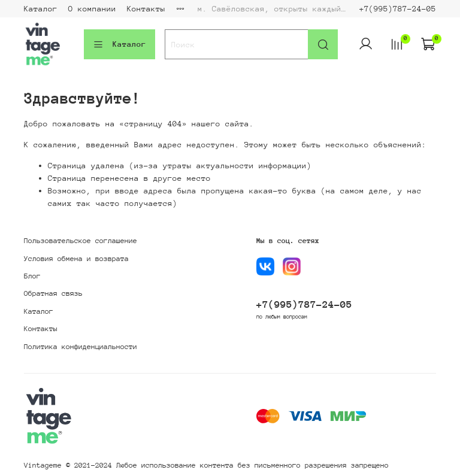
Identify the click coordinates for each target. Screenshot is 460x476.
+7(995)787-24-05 (398, 9)
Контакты (146, 9)
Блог (32, 276)
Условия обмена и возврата (76, 259)
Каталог (41, 9)
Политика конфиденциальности (81, 347)
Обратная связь (53, 293)
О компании (92, 9)
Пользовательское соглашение (81, 241)
